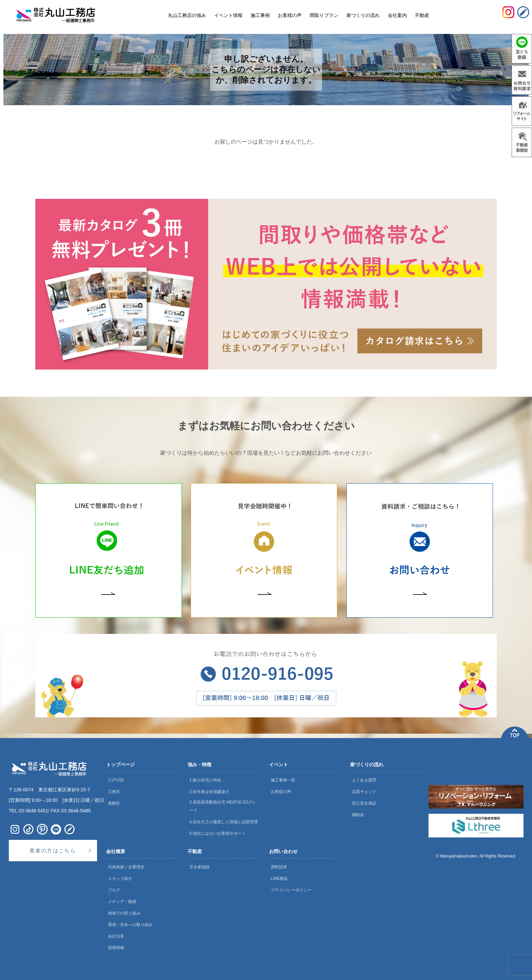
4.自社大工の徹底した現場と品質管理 (224, 822)
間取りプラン (324, 15)
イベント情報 (228, 15)
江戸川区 (116, 780)
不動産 (195, 851)
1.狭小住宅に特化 (205, 780)
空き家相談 (199, 867)
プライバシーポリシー (291, 890)
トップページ (120, 765)
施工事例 (260, 15)
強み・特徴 (199, 765)
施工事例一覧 (283, 780)
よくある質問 (364, 780)
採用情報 (116, 948)
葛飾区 (114, 803)
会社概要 (116, 851)
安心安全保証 (364, 803)
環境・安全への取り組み (130, 925)
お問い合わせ (283, 851)
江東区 (114, 792)
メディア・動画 (122, 902)
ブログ (114, 890)
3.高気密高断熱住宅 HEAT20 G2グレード (223, 806)
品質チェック (364, 792)
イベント (279, 765)
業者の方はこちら (53, 851)
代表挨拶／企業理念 (126, 867)
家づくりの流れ (367, 765)
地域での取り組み (124, 913)
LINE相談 (279, 879)
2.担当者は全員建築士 (209, 792)
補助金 (358, 815)
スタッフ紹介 (120, 879)
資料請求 (279, 867)
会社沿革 (116, 936)
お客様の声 (281, 792)
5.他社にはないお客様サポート (217, 833)
